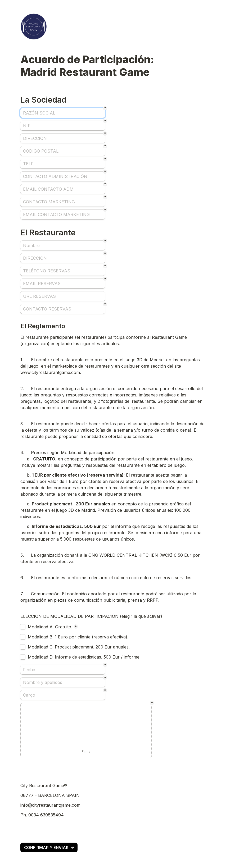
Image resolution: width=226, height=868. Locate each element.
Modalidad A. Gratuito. (50, 627)
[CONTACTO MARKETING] (63, 202)
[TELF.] (63, 164)
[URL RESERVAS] (63, 296)
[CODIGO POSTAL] (63, 151)
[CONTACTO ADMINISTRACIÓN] (63, 176)
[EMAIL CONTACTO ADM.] (63, 189)
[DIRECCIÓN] (63, 138)
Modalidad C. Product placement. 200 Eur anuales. (79, 647)
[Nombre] (63, 245)
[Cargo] (63, 695)
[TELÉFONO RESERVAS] (63, 271)
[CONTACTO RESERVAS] (63, 309)
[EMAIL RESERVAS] (63, 284)
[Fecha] (63, 670)
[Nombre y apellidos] (63, 682)
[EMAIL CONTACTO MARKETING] (63, 214)
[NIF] (63, 126)
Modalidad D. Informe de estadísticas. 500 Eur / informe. (85, 657)
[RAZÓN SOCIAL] (63, 113)
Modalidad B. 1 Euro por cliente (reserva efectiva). (79, 637)
